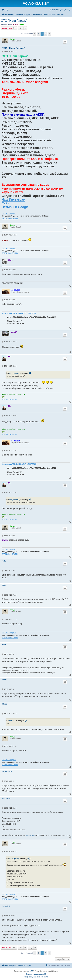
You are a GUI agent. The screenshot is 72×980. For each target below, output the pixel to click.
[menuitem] (5, 10)
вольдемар (6, 798)
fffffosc (4, 585)
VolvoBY (14, 332)
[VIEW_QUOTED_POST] (30, 373)
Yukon (22, 24)
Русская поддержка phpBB (36, 974)
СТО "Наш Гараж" (14, 21)
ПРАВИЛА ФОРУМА (10, 218)
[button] (35, 34)
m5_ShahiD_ (16, 290)
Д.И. (9, 356)
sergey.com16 (7, 772)
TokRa (15, 24)
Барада (12, 39)
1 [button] (38, 34)
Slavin (11, 260)
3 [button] (46, 34)
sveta (4, 561)
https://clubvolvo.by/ (9, 399)
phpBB (31, 971)
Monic (4, 645)
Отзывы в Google (15, 207)
